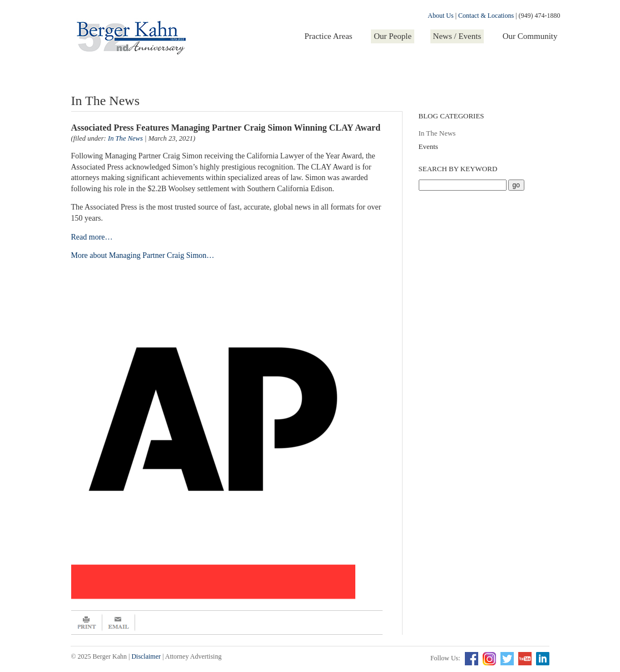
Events (428, 146)
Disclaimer (146, 656)
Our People (393, 36)
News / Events (457, 36)
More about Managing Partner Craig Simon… (143, 255)
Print (87, 623)
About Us (440, 16)
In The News (437, 133)
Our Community (530, 36)
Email (119, 623)
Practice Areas (328, 36)
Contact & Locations (486, 16)
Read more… (92, 237)
